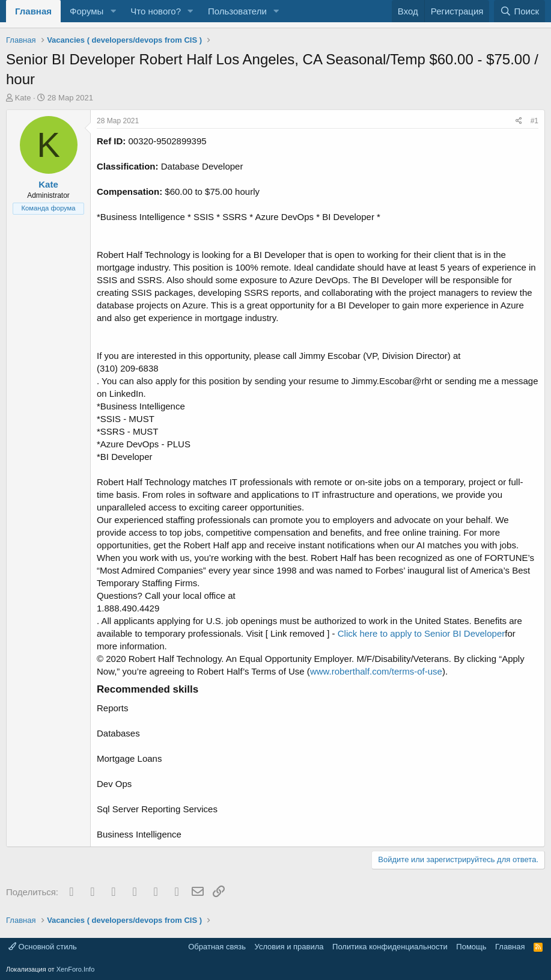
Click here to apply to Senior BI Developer (421, 633)
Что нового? (156, 11)
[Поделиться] (519, 121)
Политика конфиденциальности (390, 947)
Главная (33, 11)
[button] (113, 11)
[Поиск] (519, 11)
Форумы (87, 11)
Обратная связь (217, 947)
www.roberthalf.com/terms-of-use (376, 671)
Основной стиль (43, 947)
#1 (534, 121)
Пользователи (237, 11)
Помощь (471, 947)
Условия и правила (289, 947)
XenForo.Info (76, 969)
